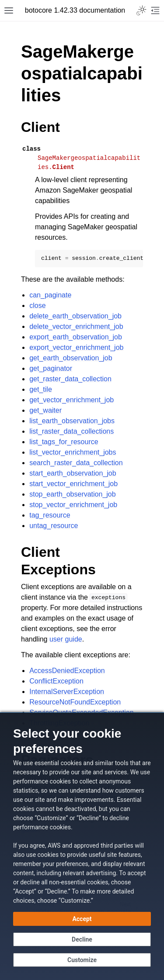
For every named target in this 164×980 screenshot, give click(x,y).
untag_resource (54, 526)
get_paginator (51, 368)
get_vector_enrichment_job (72, 400)
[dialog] (82, 846)
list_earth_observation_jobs (72, 421)
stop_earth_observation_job (72, 494)
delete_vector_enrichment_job (76, 326)
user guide (66, 639)
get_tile (41, 389)
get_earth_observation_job (71, 358)
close (37, 305)
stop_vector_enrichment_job (73, 505)
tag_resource (50, 515)
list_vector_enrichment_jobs (73, 452)
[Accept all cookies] (82, 919)
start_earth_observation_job (73, 473)
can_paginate (50, 295)
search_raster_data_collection (76, 463)
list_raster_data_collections (72, 431)
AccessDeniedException (67, 671)
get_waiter (45, 410)
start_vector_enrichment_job (73, 484)
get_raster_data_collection (70, 379)
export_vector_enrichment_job (76, 347)
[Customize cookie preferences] (82, 960)
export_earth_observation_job (76, 337)
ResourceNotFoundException (75, 702)
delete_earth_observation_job (75, 316)
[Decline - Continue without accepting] (82, 939)
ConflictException (56, 681)
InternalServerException (67, 692)
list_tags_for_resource (64, 442)
